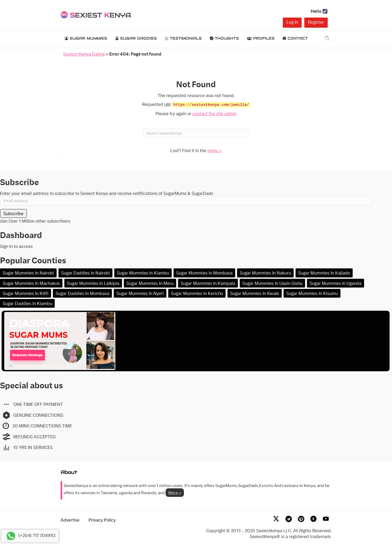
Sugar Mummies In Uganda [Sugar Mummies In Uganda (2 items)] (336, 283)
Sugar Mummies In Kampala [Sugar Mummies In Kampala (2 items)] (208, 283)
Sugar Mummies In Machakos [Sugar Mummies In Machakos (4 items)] (31, 283)
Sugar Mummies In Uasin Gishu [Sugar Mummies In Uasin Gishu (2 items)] (272, 283)
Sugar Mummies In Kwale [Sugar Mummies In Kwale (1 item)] (255, 293)
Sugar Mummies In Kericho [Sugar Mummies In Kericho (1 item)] (197, 293)
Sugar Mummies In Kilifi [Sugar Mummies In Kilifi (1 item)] (26, 293)
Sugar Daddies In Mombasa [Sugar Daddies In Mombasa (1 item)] (82, 293)
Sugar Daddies (136, 38)
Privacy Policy (102, 520)
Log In (292, 22)
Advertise (70, 520)
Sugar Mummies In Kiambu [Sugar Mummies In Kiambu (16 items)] (143, 273)
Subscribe (13, 213)
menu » (214, 150)
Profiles (261, 38)
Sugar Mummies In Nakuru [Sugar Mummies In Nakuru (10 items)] (265, 273)
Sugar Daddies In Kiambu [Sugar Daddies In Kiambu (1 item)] (27, 303)
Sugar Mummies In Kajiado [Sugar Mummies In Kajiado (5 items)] (324, 273)
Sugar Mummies (86, 38)
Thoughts (224, 38)
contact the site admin (214, 113)
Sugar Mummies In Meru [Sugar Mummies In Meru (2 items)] (150, 283)
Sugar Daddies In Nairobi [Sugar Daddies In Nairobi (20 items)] (85, 273)
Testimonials (183, 38)
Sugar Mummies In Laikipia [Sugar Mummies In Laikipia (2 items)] (93, 283)
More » (175, 492)
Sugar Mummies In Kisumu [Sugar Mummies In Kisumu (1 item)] (312, 293)
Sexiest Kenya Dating (84, 54)
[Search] (327, 38)
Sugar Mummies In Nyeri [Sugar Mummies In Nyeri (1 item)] (140, 293)
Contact (295, 38)
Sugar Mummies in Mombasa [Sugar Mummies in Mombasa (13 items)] (204, 273)
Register (316, 22)
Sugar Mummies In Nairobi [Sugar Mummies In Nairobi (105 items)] (28, 273)
